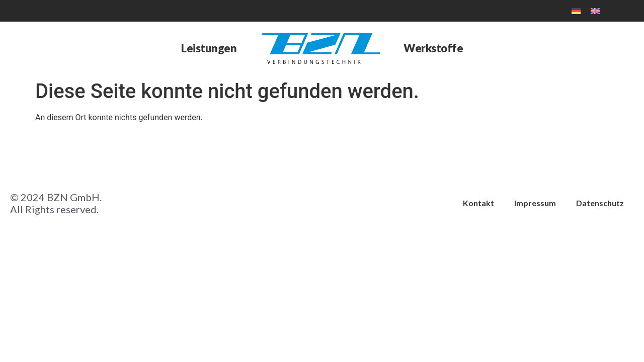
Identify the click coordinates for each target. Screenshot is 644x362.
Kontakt (478, 203)
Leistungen (209, 48)
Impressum (535, 203)
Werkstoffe (433, 48)
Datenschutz (600, 203)
